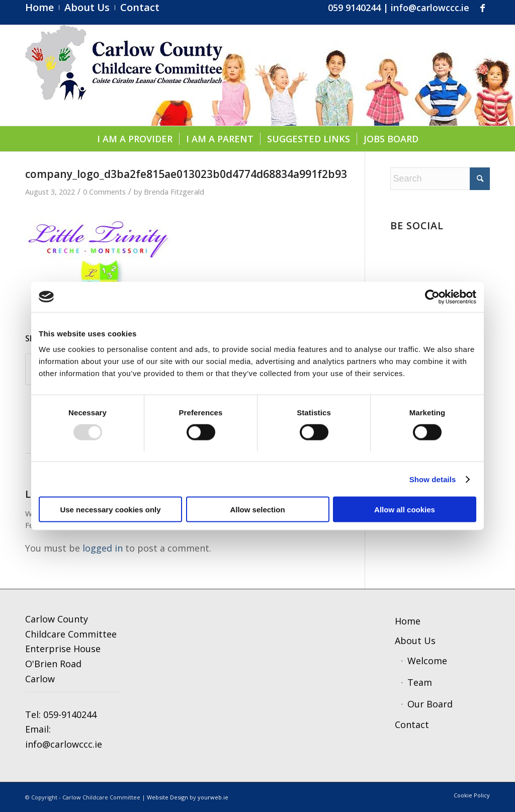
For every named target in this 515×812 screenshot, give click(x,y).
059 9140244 (354, 8)
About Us (415, 641)
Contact (412, 725)
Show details (433, 479)
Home (408, 621)
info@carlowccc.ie (430, 8)
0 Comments (104, 192)
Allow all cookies (405, 510)
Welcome (427, 661)
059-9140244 (70, 714)
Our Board (430, 704)
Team (420, 682)
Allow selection (257, 510)
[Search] (440, 179)
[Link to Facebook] (482, 8)
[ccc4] (124, 75)
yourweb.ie (213, 797)
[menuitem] (42, 8)
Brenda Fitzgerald (174, 192)
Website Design (167, 797)
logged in (103, 548)
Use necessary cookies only (110, 510)
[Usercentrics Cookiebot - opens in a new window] (432, 297)
